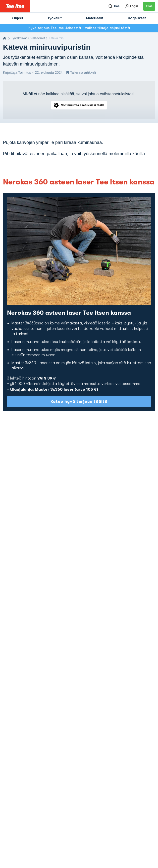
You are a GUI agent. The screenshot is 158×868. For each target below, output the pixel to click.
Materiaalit (95, 18)
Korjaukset (137, 18)
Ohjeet (18, 18)
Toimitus (25, 72)
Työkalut (55, 18)
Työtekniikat (19, 38)
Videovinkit (38, 38)
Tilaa (149, 6)
